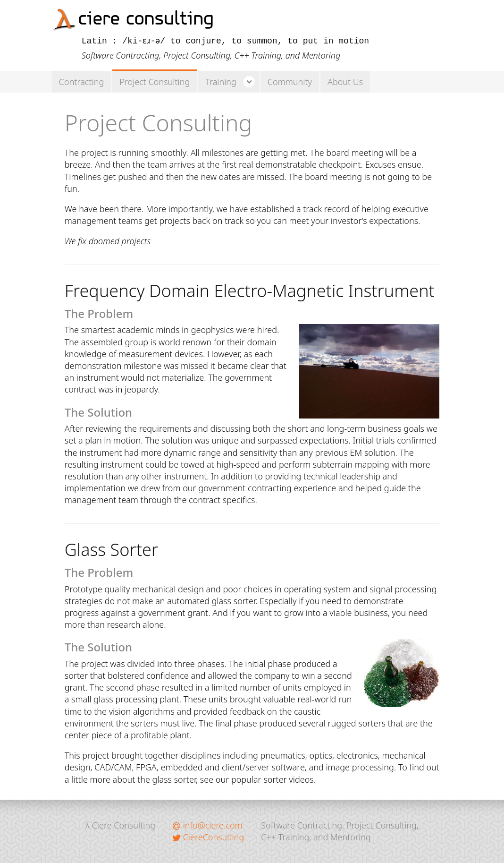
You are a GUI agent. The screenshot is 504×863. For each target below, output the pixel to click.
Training (221, 82)
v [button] (248, 82)
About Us (345, 82)
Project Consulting (155, 82)
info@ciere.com (207, 825)
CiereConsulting (208, 837)
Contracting (81, 82)
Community (290, 82)
